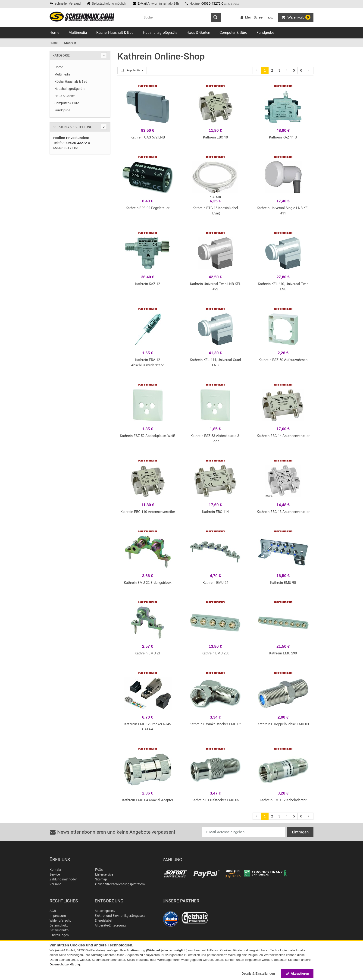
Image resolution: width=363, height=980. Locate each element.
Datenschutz (59, 925)
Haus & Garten (198, 33)
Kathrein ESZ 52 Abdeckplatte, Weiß (148, 436)
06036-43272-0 (212, 3)
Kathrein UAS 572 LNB (148, 137)
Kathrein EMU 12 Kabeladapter (283, 800)
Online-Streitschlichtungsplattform (120, 884)
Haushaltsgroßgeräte (160, 33)
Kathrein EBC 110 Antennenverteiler (148, 512)
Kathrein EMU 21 (148, 653)
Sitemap (101, 879)
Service (55, 874)
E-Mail (142, 3)
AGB (53, 911)
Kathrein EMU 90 (283, 583)
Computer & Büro (233, 33)
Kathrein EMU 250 (215, 653)
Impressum (58, 916)
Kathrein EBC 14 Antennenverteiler (283, 436)
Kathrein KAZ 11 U (283, 137)
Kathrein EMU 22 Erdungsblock (148, 583)
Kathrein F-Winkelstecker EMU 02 (215, 724)
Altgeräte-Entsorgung (110, 925)
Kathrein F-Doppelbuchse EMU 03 (283, 724)
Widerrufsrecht (60, 920)
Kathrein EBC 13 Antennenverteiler (283, 512)
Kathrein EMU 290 (283, 653)
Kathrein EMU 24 (215, 583)
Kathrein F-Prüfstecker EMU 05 (215, 800)
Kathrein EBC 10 (215, 137)
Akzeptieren (297, 974)
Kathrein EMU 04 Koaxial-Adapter (148, 800)
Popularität (132, 70)
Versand (56, 884)
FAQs (99, 870)
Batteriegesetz (105, 911)
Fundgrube (265, 33)
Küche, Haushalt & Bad (115, 33)
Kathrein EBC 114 (215, 512)
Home (54, 33)
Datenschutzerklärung (65, 964)
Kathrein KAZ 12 (148, 284)
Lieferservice (104, 874)
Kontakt (55, 870)
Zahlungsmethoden (64, 879)
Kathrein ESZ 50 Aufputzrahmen (283, 360)
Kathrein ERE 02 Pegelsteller (148, 208)
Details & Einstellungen (258, 974)
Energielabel (103, 920)
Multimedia (78, 33)
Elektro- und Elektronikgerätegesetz (120, 916)
